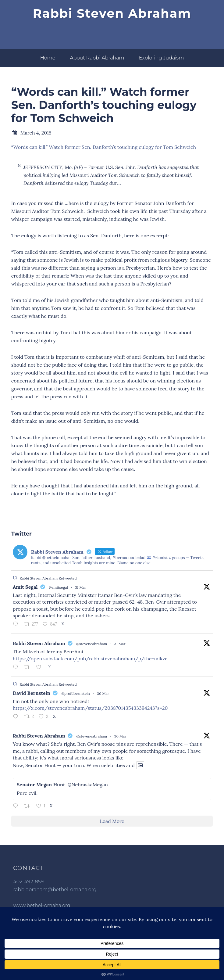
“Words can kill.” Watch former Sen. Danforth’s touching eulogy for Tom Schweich (104, 147)
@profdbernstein (76, 693)
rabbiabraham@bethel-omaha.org (55, 890)
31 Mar (81, 587)
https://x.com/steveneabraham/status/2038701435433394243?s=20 (90, 708)
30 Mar (103, 693)
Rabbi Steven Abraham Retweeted (48, 578)
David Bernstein (32, 693)
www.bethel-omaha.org (42, 905)
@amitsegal (58, 587)
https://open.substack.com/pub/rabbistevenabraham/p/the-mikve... (92, 659)
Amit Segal (25, 587)
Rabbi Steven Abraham (112, 13)
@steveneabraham (92, 644)
